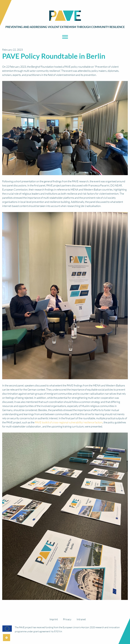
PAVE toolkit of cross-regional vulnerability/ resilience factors (69, 422)
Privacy (67, 619)
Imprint (54, 619)
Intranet (81, 619)
